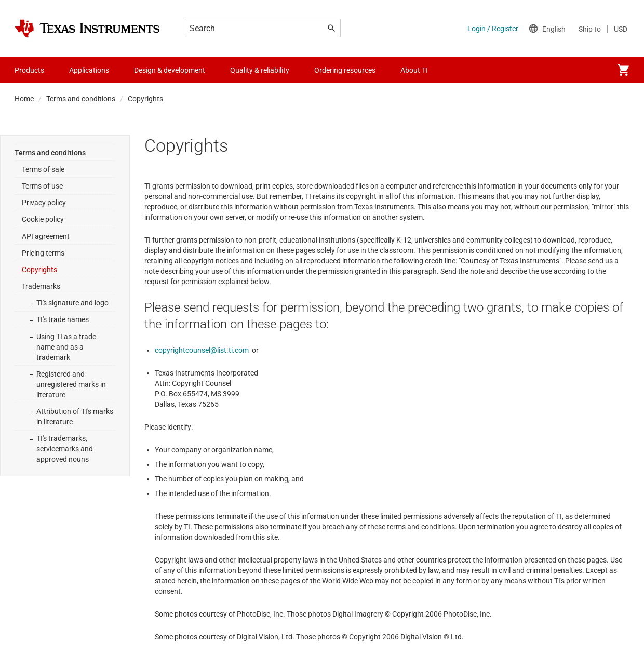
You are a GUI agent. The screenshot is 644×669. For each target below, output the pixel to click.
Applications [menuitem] (89, 70)
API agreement (46, 236)
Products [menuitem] (29, 70)
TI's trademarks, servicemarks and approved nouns (65, 449)
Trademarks (41, 286)
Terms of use (42, 186)
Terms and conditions (81, 99)
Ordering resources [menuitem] (345, 70)
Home (24, 99)
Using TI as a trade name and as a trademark (66, 347)
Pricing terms (43, 253)
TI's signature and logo (72, 303)
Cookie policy (43, 219)
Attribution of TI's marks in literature (75, 417)
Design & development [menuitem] (170, 70)
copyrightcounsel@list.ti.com (202, 350)
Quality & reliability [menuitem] (260, 70)
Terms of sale (43, 169)
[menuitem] (623, 70)
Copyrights (39, 270)
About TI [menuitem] (414, 70)
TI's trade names (63, 319)
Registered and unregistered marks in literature (71, 384)
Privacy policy (44, 203)
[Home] (87, 29)
